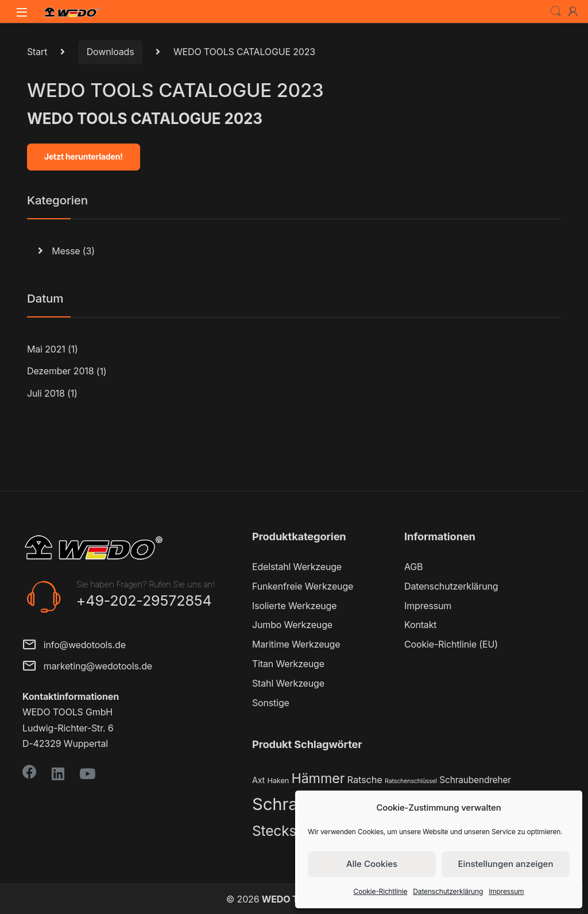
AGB (413, 567)
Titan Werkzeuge (288, 664)
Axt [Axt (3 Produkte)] (258, 780)
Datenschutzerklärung (448, 891)
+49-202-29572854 (144, 601)
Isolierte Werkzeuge (294, 606)
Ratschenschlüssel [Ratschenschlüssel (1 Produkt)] (411, 781)
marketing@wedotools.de (87, 667)
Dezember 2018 (60, 371)
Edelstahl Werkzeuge (297, 567)
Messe (66, 251)
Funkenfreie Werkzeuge (303, 586)
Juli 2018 (46, 393)
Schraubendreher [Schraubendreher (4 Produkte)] (475, 780)
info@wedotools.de (74, 646)
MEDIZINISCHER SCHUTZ (88, 187)
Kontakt (420, 625)
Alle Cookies (372, 864)
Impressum (506, 891)
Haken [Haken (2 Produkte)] (278, 781)
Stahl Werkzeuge (288, 683)
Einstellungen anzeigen (506, 864)
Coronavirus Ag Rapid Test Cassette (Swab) (461, 187)
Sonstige (271, 703)
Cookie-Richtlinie (381, 891)
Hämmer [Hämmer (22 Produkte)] (318, 778)
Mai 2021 (46, 349)
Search (556, 11)
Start (37, 52)
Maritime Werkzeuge (296, 644)
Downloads (111, 52)
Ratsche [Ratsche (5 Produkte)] (365, 780)
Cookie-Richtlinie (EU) (451, 644)
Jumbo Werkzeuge (292, 625)
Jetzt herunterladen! (84, 156)
